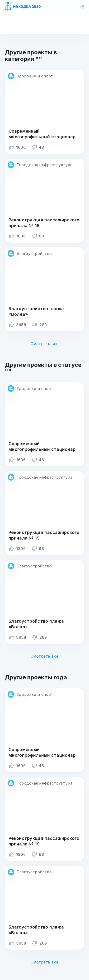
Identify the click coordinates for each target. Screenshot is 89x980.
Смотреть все (45, 344)
